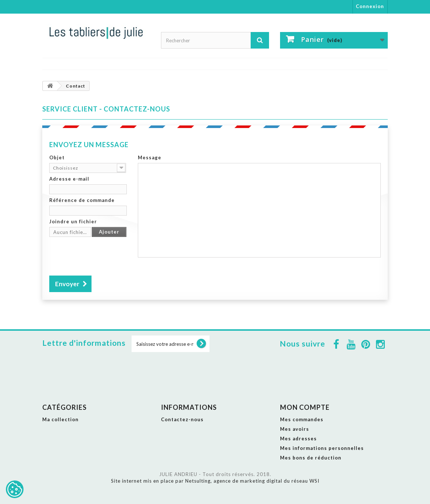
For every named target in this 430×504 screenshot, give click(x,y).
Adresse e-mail (69, 179)
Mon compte (305, 407)
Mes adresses (298, 439)
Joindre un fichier (73, 221)
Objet (57, 157)
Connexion (370, 6)
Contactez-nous (182, 419)
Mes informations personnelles (322, 448)
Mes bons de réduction (311, 458)
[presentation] (105, 254)
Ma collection (60, 419)
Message (150, 157)
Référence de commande (82, 200)
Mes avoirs (295, 429)
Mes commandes (302, 419)
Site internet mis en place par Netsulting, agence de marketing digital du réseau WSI (215, 481)
